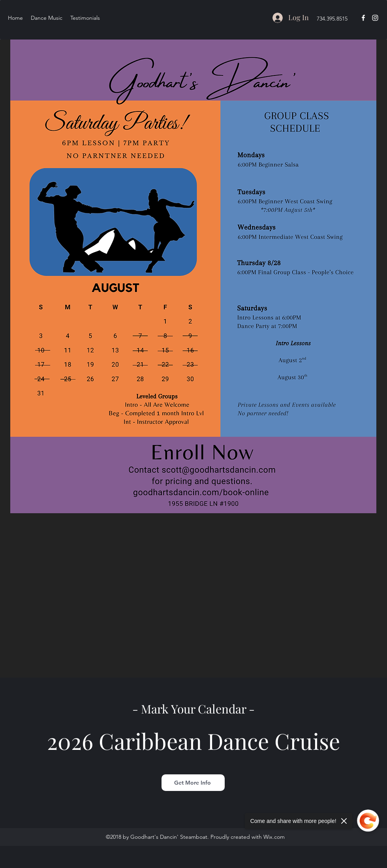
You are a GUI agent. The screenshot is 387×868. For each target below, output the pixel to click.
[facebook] (363, 18)
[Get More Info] (193, 783)
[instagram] (375, 18)
